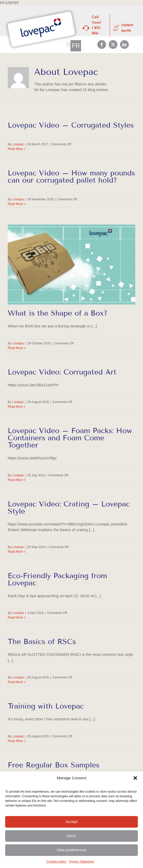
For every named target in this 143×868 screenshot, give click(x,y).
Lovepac (18, 144)
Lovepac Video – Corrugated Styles (71, 125)
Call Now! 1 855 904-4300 (96, 28)
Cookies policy (56, 862)
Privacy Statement (81, 862)
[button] (135, 778)
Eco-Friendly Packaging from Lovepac (57, 579)
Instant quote (127, 28)
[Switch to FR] (76, 46)
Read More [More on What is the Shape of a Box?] (15, 348)
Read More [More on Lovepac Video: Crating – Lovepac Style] (15, 552)
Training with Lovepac (46, 706)
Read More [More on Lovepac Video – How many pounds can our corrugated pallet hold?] (15, 204)
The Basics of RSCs (42, 642)
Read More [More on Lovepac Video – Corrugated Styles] (15, 149)
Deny (71, 836)
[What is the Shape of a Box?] (71, 265)
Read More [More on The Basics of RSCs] (15, 682)
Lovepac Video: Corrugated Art (62, 372)
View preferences (71, 850)
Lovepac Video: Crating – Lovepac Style (69, 508)
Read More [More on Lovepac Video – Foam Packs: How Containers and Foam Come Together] (15, 480)
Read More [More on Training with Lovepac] (15, 741)
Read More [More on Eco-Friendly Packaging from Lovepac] (15, 618)
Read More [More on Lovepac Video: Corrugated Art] (15, 407)
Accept (71, 822)
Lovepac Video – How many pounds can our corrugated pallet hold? (71, 177)
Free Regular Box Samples (54, 765)
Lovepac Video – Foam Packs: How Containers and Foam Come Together (70, 438)
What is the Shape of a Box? (58, 313)
